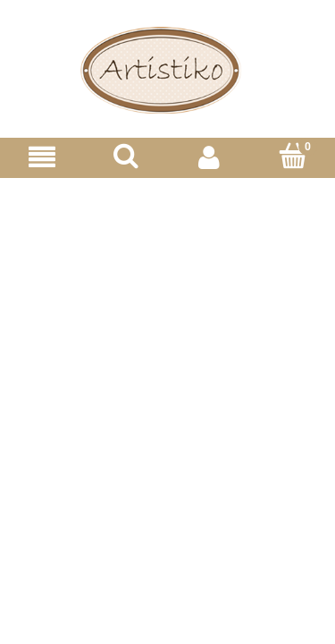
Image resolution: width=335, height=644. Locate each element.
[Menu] (42, 157)
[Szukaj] (126, 156)
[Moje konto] (210, 157)
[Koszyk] (293, 156)
